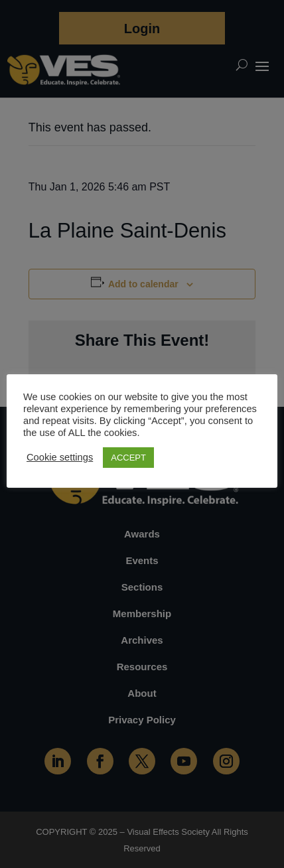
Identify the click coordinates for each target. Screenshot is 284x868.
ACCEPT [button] (128, 458)
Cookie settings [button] (60, 457)
